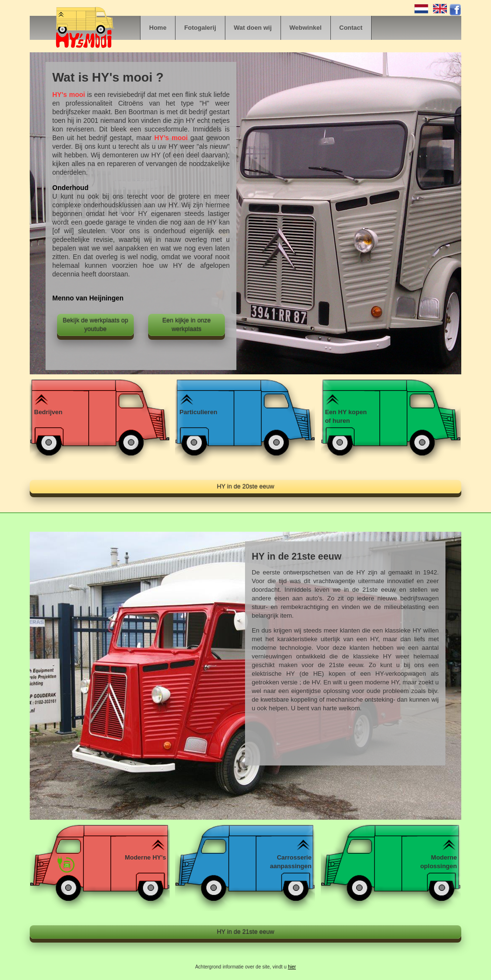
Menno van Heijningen (88, 298)
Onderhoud (70, 188)
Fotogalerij (200, 28)
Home (158, 28)
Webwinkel (306, 28)
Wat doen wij (253, 28)
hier (292, 967)
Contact (351, 28)
